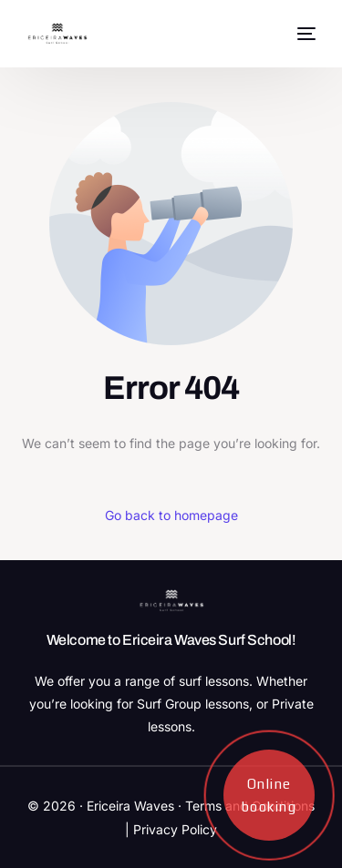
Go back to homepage (171, 515)
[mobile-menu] (305, 34)
